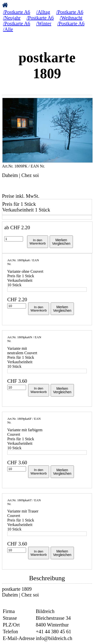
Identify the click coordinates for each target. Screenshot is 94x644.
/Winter (44, 23)
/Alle (8, 29)
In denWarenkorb (38, 242)
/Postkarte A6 (17, 12)
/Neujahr (12, 18)
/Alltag (43, 12)
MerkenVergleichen (61, 242)
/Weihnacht (71, 18)
